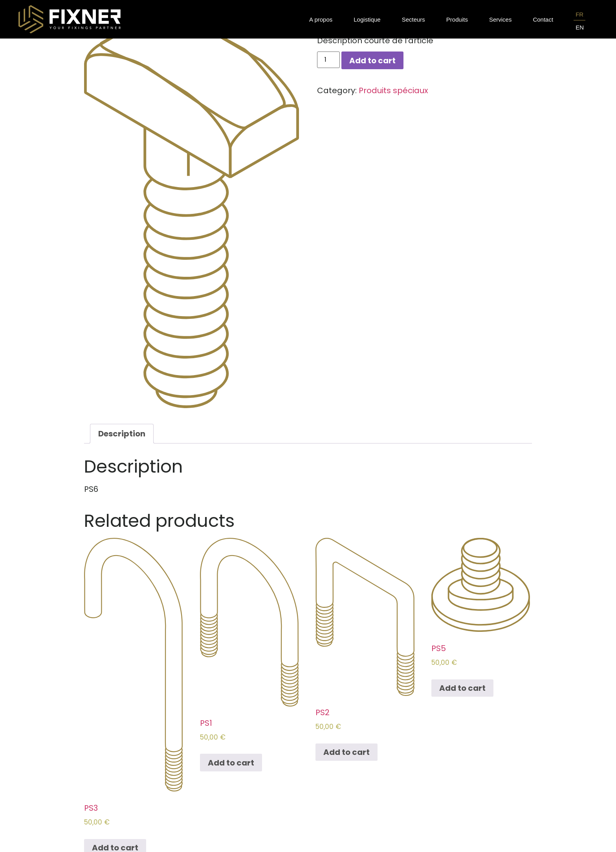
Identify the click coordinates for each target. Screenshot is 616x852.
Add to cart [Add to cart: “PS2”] (346, 752)
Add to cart (372, 61)
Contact (543, 19)
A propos (321, 19)
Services (500, 19)
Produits (457, 19)
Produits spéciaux (393, 90)
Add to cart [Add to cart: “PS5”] (462, 688)
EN (580, 27)
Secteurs (413, 19)
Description (122, 434)
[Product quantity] (328, 60)
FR (579, 14)
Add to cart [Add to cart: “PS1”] (231, 763)
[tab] (122, 434)
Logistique (367, 19)
